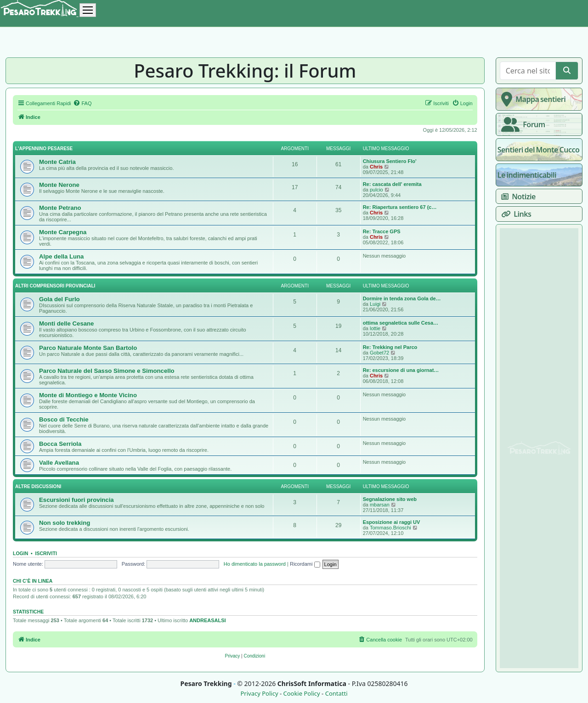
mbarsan (380, 505)
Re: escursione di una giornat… (401, 370)
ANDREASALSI (207, 620)
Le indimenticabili (527, 175)
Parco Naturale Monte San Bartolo (88, 348)
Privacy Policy (259, 694)
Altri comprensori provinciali (55, 286)
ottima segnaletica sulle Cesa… (401, 323)
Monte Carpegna (63, 232)
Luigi (375, 304)
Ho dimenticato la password (255, 564)
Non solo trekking (65, 523)
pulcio (376, 190)
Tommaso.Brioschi (390, 528)
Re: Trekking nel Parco (390, 347)
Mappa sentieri (532, 99)
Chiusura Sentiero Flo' (390, 161)
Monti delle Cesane (66, 323)
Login (20, 553)
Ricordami (305, 564)
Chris (376, 167)
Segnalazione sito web (390, 499)
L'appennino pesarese (44, 149)
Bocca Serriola (60, 444)
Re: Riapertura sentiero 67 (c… (400, 207)
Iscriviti (46, 553)
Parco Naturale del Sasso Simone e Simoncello (107, 371)
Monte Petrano (60, 208)
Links (514, 214)
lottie (375, 328)
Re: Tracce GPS (382, 231)
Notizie (517, 197)
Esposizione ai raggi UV (392, 522)
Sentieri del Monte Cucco (539, 150)
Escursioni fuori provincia (76, 500)
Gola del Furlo (59, 299)
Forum (521, 124)
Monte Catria (57, 162)
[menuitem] (82, 103)
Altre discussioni (38, 486)
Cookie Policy (301, 694)
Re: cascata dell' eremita (392, 184)
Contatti (336, 694)
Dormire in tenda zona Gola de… (402, 298)
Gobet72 (379, 353)
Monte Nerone (59, 185)
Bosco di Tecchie (64, 419)
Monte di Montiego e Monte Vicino (88, 395)
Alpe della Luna (61, 256)
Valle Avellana (59, 463)
